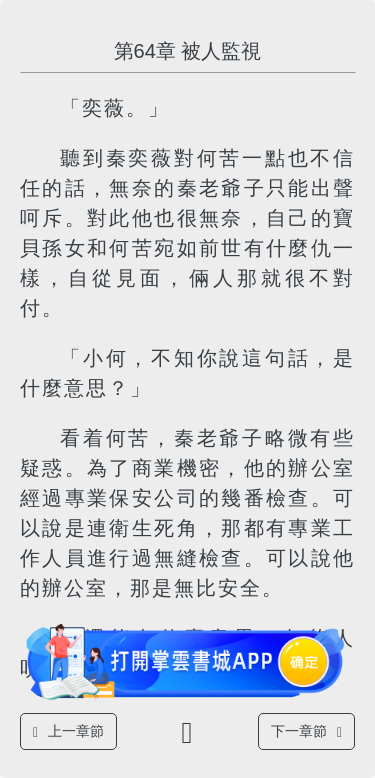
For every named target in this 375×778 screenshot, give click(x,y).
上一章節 (68, 731)
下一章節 (306, 731)
